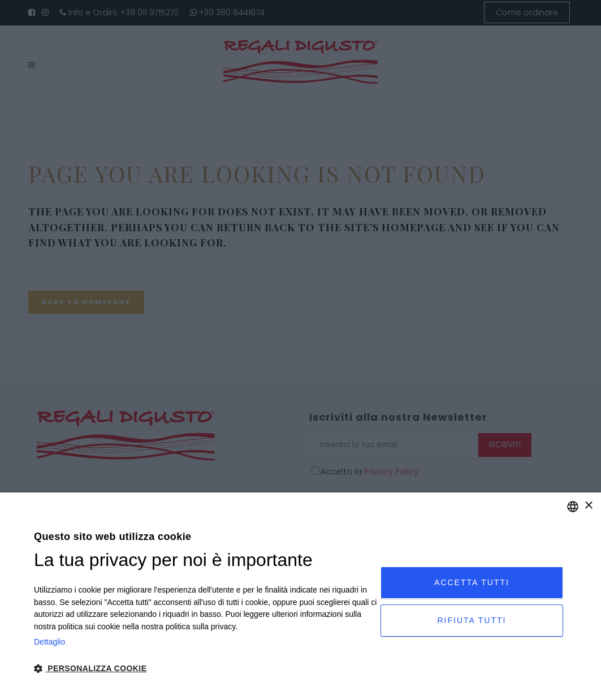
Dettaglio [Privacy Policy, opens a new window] (49, 642)
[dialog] (300, 596)
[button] (207, 669)
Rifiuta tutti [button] (472, 620)
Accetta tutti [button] (472, 582)
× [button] (588, 506)
